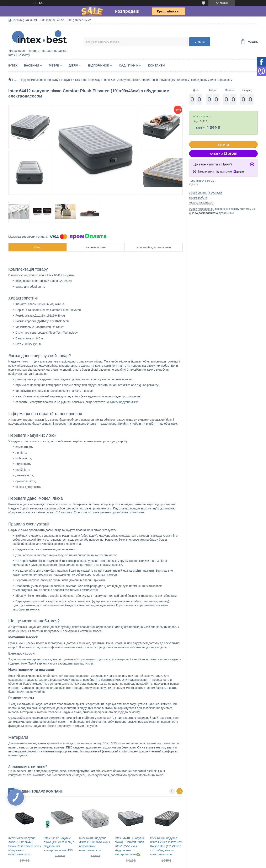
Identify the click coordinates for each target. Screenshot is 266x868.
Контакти (156, 65)
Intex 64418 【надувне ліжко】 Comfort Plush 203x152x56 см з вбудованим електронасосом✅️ (130, 846)
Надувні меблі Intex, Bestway (39, 80)
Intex (13, 65)
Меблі (54, 65)
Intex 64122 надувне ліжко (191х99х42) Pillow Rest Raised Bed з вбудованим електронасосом (25, 846)
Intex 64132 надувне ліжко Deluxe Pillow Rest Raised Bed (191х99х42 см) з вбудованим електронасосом (166, 846)
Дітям (73, 65)
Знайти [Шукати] (200, 42)
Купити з (223, 154)
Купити (223, 145)
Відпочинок (99, 65)
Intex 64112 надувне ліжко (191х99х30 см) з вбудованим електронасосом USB (59, 844)
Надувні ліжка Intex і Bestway (81, 80)
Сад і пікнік (129, 65)
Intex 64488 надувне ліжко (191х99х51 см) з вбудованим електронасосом (94, 844)
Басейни (31, 65)
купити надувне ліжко (124, 402)
